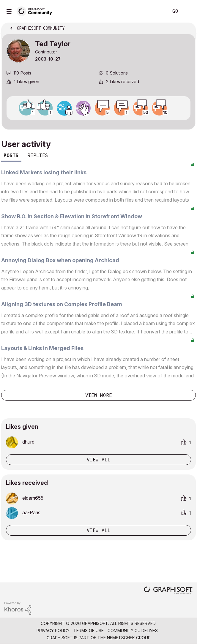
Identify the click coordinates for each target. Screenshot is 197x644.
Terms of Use (89, 630)
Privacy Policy (53, 630)
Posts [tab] (11, 155)
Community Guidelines (133, 630)
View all (99, 460)
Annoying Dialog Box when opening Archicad (60, 260)
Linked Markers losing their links (44, 172)
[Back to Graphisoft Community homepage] (36, 11)
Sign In (187, 11)
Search (155, 11)
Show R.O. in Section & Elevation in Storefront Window (72, 216)
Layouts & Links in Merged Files (42, 348)
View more (99, 395)
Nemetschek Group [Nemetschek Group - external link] (129, 638)
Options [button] (187, 29)
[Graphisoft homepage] (168, 591)
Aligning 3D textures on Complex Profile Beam (62, 304)
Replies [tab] (38, 155)
